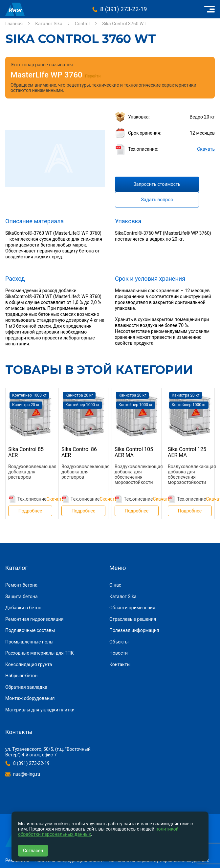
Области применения (132, 608)
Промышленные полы (29, 642)
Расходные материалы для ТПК (40, 653)
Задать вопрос (157, 200)
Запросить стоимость (157, 184)
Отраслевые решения (133, 619)
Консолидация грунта (29, 664)
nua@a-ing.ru (27, 774)
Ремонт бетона (21, 585)
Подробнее (30, 511)
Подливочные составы (30, 630)
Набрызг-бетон (21, 676)
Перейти (93, 76)
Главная (14, 24)
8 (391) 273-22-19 (124, 9)
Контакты (120, 664)
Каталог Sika (49, 24)
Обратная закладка (26, 687)
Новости (119, 653)
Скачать (206, 149)
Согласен (33, 851)
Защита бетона (22, 597)
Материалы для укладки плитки (40, 710)
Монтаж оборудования (30, 698)
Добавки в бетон (23, 608)
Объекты (119, 642)
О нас (115, 585)
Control (82, 24)
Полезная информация (134, 630)
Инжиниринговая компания (15, 9)
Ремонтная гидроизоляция (34, 619)
